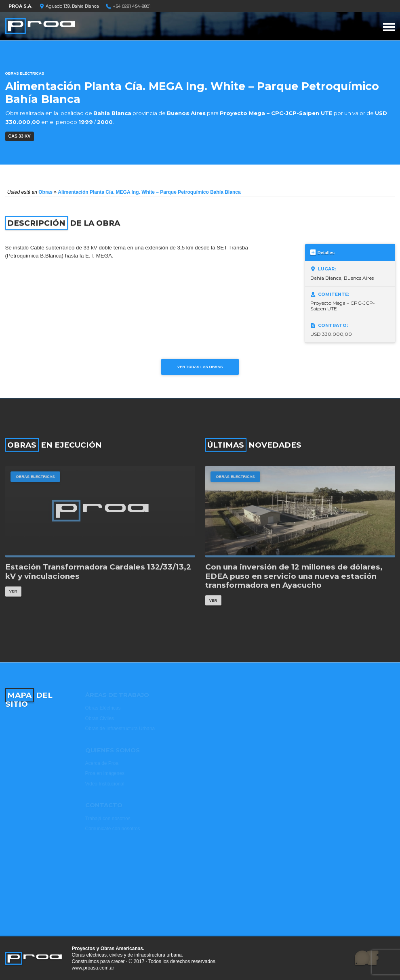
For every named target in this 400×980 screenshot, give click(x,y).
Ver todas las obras (200, 367)
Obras (45, 192)
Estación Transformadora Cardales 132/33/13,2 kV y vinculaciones (98, 572)
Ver (13, 591)
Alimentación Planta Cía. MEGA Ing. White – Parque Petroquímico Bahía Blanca (149, 192)
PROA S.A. (20, 6)
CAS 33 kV (20, 136)
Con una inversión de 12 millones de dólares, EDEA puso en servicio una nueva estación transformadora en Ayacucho (294, 576)
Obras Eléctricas (25, 73)
